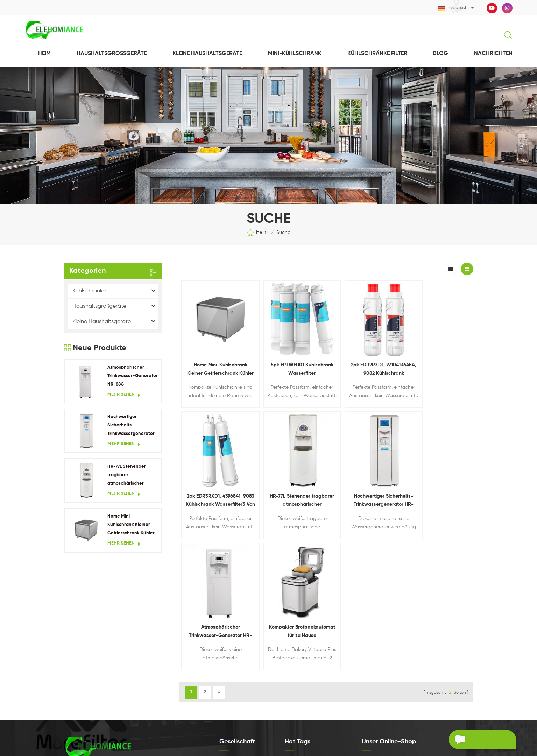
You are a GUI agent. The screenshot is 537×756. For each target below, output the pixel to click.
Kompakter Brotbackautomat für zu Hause (436, 485)
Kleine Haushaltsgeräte (207, 54)
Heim (44, 54)
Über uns (229, 627)
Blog (441, 54)
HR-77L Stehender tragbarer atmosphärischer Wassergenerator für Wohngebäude (130, 476)
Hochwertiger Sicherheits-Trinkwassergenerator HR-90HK (131, 427)
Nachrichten (232, 650)
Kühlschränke (89, 291)
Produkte (229, 639)
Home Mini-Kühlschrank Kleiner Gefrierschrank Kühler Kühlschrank (131, 526)
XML (224, 674)
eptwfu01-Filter (301, 664)
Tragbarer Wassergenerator (314, 639)
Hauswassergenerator (308, 627)
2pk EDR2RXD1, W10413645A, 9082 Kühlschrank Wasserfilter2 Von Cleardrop (363, 362)
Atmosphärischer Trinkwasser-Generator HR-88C (133, 376)
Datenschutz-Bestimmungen (249, 686)
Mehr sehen (124, 395)
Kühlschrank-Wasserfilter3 (312, 688)
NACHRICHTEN (493, 54)
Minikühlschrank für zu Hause (314, 651)
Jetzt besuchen (390, 645)
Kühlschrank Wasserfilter (310, 615)
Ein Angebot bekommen (470, 740)
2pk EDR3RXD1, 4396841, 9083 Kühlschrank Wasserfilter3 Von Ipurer (436, 362)
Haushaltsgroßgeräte (112, 54)
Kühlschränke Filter (377, 54)
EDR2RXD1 (295, 676)
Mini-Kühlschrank (295, 54)
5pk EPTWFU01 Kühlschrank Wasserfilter (290, 361)
